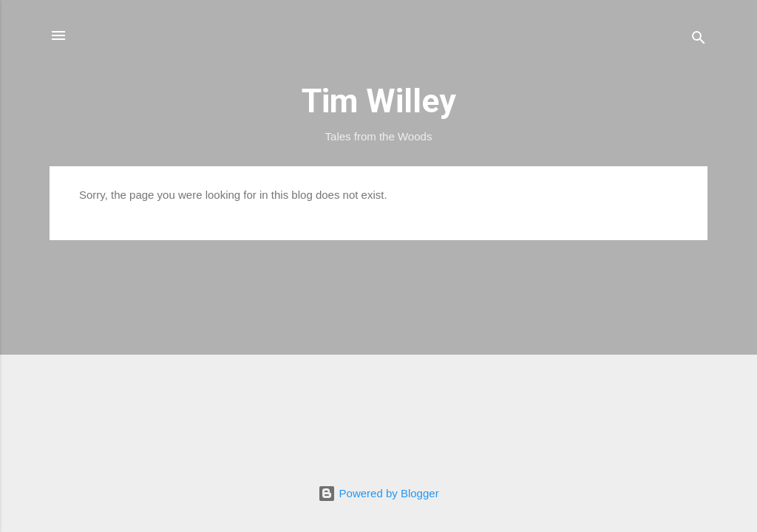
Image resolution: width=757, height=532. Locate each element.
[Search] (699, 40)
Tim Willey (379, 101)
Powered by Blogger (378, 493)
